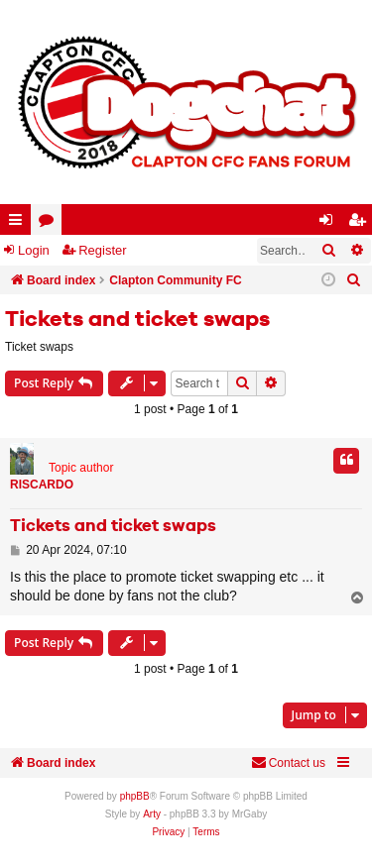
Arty (152, 814)
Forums (50, 223)
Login (34, 250)
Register (102, 250)
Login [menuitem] (330, 223)
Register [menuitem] (361, 223)
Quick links (19, 223)
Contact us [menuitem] (288, 762)
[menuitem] (354, 280)
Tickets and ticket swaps (137, 320)
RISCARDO (42, 485)
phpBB (135, 796)
